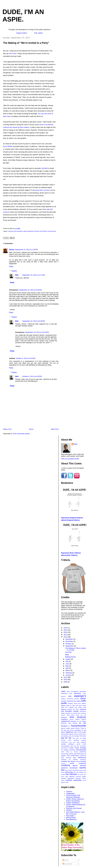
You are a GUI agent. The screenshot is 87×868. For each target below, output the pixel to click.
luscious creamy (80, 740)
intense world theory (80, 734)
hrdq (62, 734)
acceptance (75, 691)
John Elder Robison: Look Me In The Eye (75, 813)
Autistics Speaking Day (69, 701)
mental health (81, 744)
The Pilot (68, 652)
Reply (11, 266)
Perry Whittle (8, 146)
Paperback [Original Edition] (72, 518)
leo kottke (83, 738)
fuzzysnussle (52, 231)
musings (83, 748)
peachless (83, 752)
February (69, 673)
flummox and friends (41, 231)
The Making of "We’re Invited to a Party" (26, 43)
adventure (83, 691)
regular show (65, 756)
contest (68, 713)
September (70, 646)
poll (85, 754)
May (67, 666)
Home (31, 429)
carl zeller (76, 709)
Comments (67, 864)
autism (83, 698)
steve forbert (69, 770)
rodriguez (64, 759)
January (69, 675)
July (67, 661)
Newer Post (7, 429)
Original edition (22, 33)
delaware (64, 717)
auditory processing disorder (70, 699)
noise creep (65, 752)
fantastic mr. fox (76, 721)
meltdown (71, 744)
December (70, 639)
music (77, 748)
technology (69, 772)
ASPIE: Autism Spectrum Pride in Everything (75, 800)
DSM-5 (84, 719)
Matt (17, 275)
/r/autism (69, 792)
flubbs (84, 721)
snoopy (63, 763)
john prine (72, 736)
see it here (13, 53)
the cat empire (78, 772)
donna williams (75, 719)
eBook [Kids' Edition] (69, 555)
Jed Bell (44, 168)
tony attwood (70, 777)
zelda (67, 782)
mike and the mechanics (78, 746)
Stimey (12, 250)
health (84, 732)
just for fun (66, 738)
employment (65, 721)
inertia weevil (69, 734)
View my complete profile (70, 459)
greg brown (70, 730)
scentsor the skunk (68, 761)
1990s (68, 692)
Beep (67, 655)
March (68, 670)
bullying (64, 709)
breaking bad (73, 707)
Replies (14, 271)
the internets (71, 774)
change (76, 711)
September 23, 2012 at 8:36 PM (34, 321)
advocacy (78, 693)
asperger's (80, 696)
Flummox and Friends (74, 808)
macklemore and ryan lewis (70, 742)
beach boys (77, 703)
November (70, 641)
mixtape (71, 748)
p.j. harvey (74, 752)
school (78, 761)
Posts (66, 860)
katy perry (76, 738)
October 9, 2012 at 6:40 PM (32, 376)
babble (79, 701)
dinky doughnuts (28, 231)
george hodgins (66, 728)
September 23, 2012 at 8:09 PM (30, 290)
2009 (66, 682)
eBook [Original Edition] (70, 520)
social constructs (78, 763)
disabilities (64, 719)
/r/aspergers (70, 793)
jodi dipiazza (65, 736)
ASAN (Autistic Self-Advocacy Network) (73, 796)
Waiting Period (70, 657)
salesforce (83, 759)
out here (47, 190)
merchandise (65, 746)
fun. (69, 726)
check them (39, 190)
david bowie (71, 715)
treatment (78, 777)
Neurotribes (70, 816)
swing (63, 772)
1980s (63, 691)
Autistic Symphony (73, 803)
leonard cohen (66, 740)
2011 (66, 677)
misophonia (64, 748)
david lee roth (81, 715)
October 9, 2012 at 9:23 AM (26, 358)
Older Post (55, 429)
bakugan (70, 703)
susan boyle (83, 770)
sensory (83, 761)
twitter (84, 777)
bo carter (73, 706)
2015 (66, 630)
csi (71, 713)
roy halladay (73, 759)
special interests (79, 765)
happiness (69, 732)
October (69, 644)
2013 (66, 635)
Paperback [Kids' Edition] (71, 553)
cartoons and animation (15, 231)
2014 (66, 632)
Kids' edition (39, 33)
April (67, 668)
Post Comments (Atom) (21, 434)
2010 (66, 679)
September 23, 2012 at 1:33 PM (26, 250)
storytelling (76, 770)
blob (68, 705)
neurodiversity (81, 750)
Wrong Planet (71, 818)
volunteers (71, 778)
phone (71, 754)
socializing (66, 765)
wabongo (78, 778)
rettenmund (82, 757)
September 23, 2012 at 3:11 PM (34, 275)
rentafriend (83, 756)
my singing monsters (68, 750)
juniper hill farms (81, 736)
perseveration (65, 754)
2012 (66, 637)
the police (81, 775)
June (68, 664)
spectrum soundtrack (69, 768)
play (82, 754)
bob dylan (79, 706)
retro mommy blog (68, 757)
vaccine (64, 778)
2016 (66, 628)
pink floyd (77, 754)
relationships (75, 756)
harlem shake (78, 732)
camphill (69, 709)
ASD (70, 696)
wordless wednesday (74, 780)
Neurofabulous (71, 819)
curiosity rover (76, 713)
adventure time (67, 693)
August (68, 659)
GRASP (69, 810)
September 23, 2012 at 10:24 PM (37, 332)
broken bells (82, 707)
